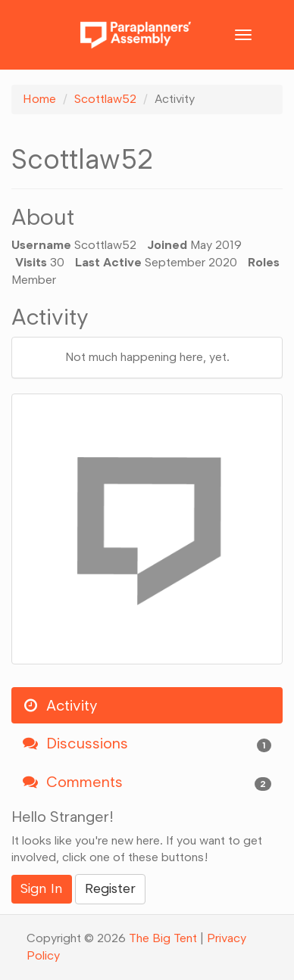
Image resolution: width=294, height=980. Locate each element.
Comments (147, 782)
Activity (60, 705)
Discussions (147, 744)
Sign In (42, 888)
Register (110, 888)
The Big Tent (163, 938)
